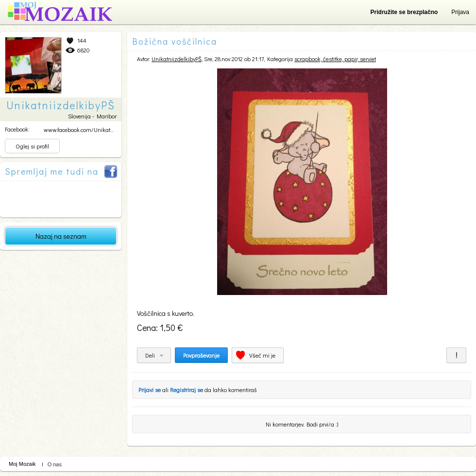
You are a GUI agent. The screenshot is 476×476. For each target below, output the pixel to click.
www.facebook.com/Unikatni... (81, 130)
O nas (55, 464)
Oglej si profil (32, 146)
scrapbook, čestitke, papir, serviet (335, 59)
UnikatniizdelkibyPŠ (177, 59)
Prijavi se (150, 390)
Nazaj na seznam (61, 236)
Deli (150, 355)
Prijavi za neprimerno (456, 355)
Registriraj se (187, 390)
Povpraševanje (201, 355)
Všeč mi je (262, 355)
